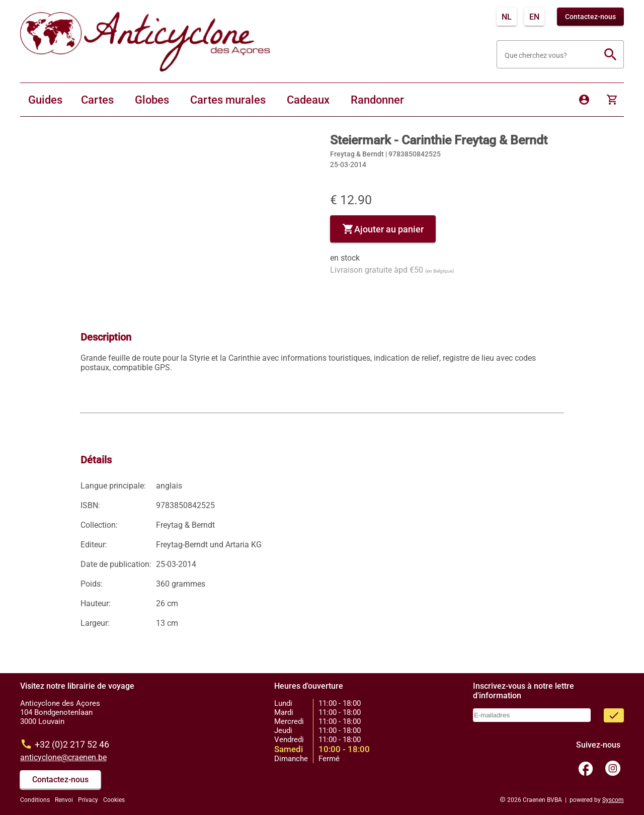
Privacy (88, 800)
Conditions (35, 800)
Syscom (613, 800)
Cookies (114, 800)
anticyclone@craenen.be (63, 757)
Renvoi (64, 800)
